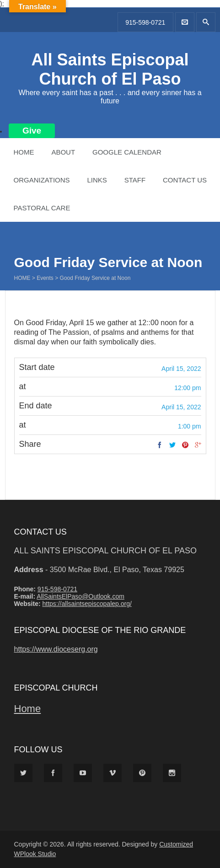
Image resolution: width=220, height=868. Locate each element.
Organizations (42, 180)
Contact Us (185, 180)
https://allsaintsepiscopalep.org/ (87, 604)
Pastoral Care (42, 208)
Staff (135, 180)
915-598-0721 (145, 22)
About (63, 152)
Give (32, 131)
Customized (176, 844)
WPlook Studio (35, 854)
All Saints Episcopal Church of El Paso (110, 69)
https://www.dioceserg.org (56, 649)
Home (24, 152)
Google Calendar (127, 152)
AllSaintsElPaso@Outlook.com (80, 596)
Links (97, 180)
